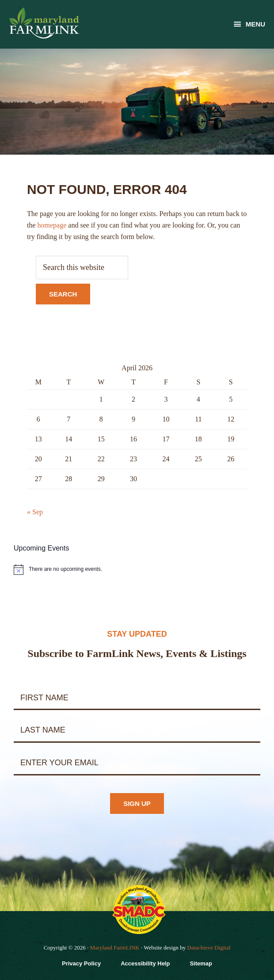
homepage (52, 225)
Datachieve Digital (209, 948)
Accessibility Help (145, 963)
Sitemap (201, 963)
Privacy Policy (81, 963)
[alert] (137, 570)
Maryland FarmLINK (114, 948)
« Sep (35, 512)
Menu (255, 24)
